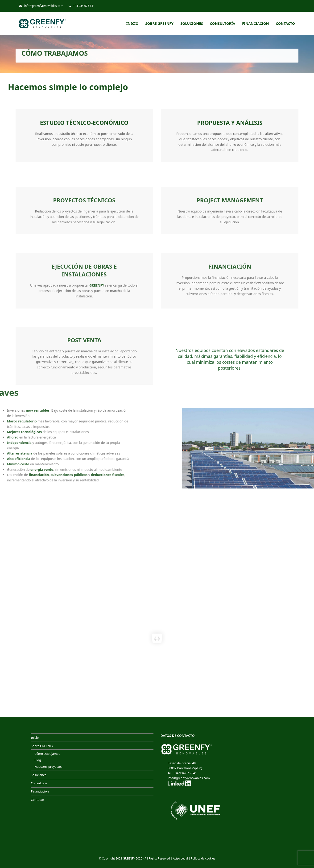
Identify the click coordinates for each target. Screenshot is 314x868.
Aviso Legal (180, 858)
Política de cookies (203, 858)
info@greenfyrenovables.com (44, 6)
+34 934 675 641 (84, 6)
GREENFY (129, 858)
